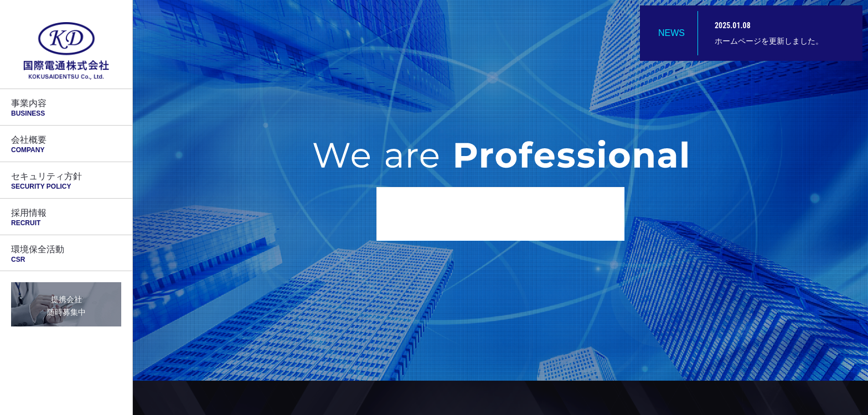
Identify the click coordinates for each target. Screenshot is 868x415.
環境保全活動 (66, 254)
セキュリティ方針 (66, 181)
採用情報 (66, 217)
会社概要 (66, 144)
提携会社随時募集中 (66, 306)
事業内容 (66, 108)
